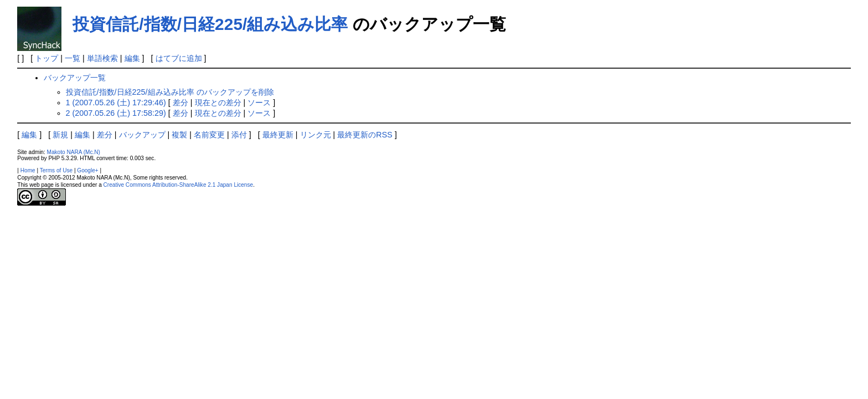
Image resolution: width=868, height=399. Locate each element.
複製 (179, 135)
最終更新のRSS (365, 135)
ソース (259, 103)
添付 (239, 135)
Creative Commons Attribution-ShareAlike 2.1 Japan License (179, 185)
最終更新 (278, 135)
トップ (46, 58)
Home (28, 170)
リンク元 (316, 135)
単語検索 (102, 58)
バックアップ (142, 135)
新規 (60, 135)
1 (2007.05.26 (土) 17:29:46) (116, 103)
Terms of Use (56, 170)
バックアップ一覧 (75, 78)
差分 (180, 103)
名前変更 (209, 135)
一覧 (73, 58)
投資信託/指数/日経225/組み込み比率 (210, 24)
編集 (132, 58)
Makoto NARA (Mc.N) (74, 152)
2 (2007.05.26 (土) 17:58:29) (116, 113)
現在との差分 (218, 103)
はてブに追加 (179, 58)
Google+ (87, 170)
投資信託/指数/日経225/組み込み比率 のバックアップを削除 (170, 92)
